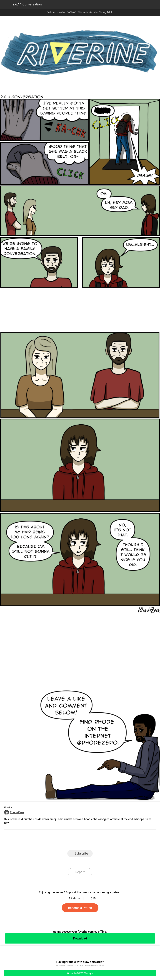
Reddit (108, 841)
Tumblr (94, 841)
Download (80, 938)
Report (80, 872)
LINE (52, 841)
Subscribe (82, 853)
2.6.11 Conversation (27, 4)
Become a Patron (80, 908)
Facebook (66, 841)
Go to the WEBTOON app (80, 973)
